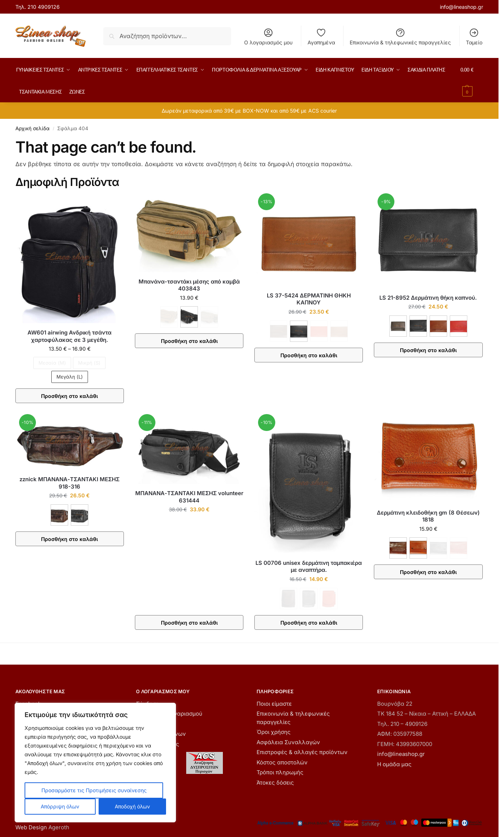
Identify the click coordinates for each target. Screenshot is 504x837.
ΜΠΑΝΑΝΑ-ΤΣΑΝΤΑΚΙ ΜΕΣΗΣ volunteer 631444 (189, 497)
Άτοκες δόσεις (275, 783)
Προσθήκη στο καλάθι (69, 396)
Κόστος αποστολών (282, 762)
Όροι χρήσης (274, 732)
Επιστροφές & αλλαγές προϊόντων (302, 752)
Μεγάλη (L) (70, 377)
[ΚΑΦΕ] (398, 326)
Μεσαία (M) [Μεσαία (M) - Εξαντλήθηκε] (52, 363)
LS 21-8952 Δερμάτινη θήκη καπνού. (428, 298)
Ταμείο (474, 36)
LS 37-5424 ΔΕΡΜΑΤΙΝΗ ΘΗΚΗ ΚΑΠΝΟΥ (309, 299)
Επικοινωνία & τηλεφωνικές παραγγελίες (400, 36)
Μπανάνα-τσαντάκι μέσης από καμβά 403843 (189, 285)
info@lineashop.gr (461, 7)
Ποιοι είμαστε (274, 704)
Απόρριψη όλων (60, 806)
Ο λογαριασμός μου (268, 36)
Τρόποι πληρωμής (280, 772)
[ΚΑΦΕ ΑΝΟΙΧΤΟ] (438, 326)
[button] (472, 80)
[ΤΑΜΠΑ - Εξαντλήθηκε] (339, 331)
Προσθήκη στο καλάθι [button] (189, 623)
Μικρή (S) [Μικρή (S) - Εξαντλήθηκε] (89, 363)
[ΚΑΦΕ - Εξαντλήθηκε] (169, 317)
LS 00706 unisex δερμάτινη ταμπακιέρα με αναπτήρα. (309, 566)
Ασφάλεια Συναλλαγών (288, 742)
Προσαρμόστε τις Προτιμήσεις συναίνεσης (94, 790)
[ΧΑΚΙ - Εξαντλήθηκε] (209, 317)
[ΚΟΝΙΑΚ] (418, 548)
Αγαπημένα (321, 36)
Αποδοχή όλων (132, 806)
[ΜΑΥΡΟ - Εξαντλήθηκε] (309, 599)
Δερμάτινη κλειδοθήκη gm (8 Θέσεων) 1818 (428, 516)
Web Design (31, 827)
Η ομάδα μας (394, 764)
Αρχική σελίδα (32, 128)
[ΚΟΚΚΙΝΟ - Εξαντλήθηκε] (319, 331)
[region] (95, 763)
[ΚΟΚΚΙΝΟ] (459, 326)
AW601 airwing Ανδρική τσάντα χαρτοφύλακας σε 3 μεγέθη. (69, 336)
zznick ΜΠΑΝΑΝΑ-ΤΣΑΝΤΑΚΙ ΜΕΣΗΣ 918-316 (69, 483)
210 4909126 (44, 7)
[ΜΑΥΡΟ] (189, 317)
